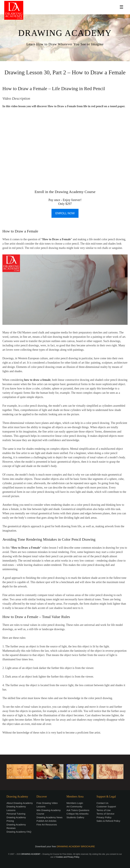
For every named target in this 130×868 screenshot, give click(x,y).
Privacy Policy (104, 817)
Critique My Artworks (78, 814)
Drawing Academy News (49, 817)
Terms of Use (103, 810)
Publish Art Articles (46, 821)
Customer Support (106, 807)
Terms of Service (105, 814)
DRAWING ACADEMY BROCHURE (76, 846)
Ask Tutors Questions (78, 810)
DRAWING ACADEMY (65, 33)
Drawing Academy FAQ (19, 832)
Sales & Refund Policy (108, 821)
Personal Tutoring (16, 814)
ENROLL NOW (65, 213)
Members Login (75, 803)
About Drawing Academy (20, 803)
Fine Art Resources (47, 825)
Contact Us (102, 803)
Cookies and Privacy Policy (68, 857)
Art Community (74, 807)
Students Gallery (75, 817)
